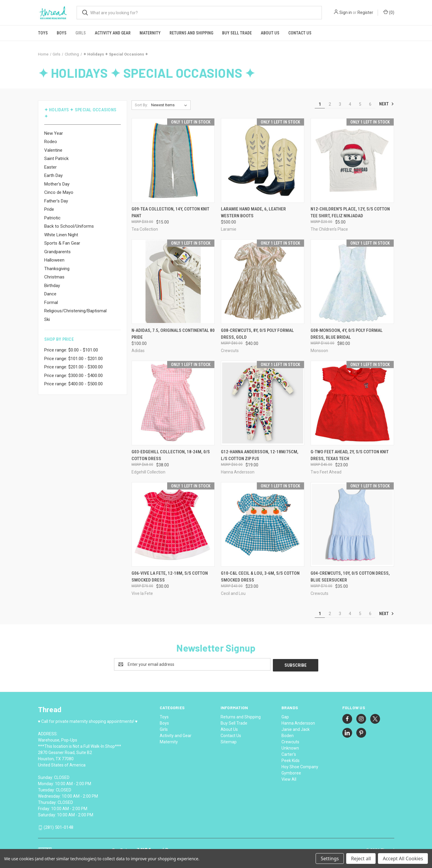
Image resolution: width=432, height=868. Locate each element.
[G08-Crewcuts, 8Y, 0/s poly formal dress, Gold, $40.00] (263, 282)
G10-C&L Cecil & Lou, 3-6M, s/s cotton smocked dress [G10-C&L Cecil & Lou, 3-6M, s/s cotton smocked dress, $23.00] (260, 577)
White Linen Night (61, 235)
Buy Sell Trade (237, 33)
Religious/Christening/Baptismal (75, 311)
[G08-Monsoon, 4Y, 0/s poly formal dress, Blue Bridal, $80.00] (352, 282)
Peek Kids (291, 760)
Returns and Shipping (191, 33)
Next (387, 104)
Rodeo (51, 142)
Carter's (289, 753)
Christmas (54, 277)
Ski (47, 319)
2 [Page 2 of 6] (330, 104)
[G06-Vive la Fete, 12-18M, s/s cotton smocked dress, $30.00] (173, 524)
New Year (54, 133)
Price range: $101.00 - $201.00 (73, 359)
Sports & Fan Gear (62, 243)
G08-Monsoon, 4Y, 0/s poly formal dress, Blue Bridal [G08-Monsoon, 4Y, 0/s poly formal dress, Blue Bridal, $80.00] (347, 334)
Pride (49, 209)
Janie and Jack (296, 728)
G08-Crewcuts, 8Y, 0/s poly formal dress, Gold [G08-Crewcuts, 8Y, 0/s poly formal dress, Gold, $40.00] (257, 334)
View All (289, 778)
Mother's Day (57, 184)
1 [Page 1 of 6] (320, 104)
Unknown (290, 747)
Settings (330, 859)
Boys (62, 33)
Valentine (53, 150)
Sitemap (229, 741)
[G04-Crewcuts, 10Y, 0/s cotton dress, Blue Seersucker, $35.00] (352, 524)
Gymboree (291, 772)
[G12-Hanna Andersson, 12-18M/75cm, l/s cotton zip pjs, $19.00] (263, 403)
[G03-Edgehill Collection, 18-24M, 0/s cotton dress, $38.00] (173, 403)
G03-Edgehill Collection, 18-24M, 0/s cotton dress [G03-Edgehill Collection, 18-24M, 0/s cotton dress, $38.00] (171, 455)
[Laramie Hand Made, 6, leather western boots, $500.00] (263, 160)
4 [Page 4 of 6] (350, 104)
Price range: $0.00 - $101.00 (71, 350)
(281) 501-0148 (58, 826)
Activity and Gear (113, 33)
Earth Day (53, 175)
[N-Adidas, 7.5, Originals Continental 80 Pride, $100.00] (173, 282)
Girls (81, 33)
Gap (285, 716)
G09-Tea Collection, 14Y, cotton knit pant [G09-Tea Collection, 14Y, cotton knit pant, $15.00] (170, 212)
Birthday (52, 286)
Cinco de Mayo (59, 192)
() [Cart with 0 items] (389, 12)
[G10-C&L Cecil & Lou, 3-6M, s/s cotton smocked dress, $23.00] (263, 524)
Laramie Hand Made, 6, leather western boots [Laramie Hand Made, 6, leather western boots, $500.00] (253, 212)
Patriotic (52, 218)
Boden (288, 735)
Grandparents (57, 252)
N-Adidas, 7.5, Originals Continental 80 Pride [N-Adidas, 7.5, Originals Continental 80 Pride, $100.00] (173, 334)
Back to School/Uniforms (69, 226)
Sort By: (141, 105)
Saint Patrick (56, 159)
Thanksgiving (57, 269)
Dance (50, 294)
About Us (270, 33)
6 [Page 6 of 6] (370, 104)
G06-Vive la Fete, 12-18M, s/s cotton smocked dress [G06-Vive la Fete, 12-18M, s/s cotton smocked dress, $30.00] (170, 577)
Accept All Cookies (403, 859)
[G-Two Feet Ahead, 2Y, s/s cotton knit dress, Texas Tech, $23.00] (352, 403)
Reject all (361, 859)
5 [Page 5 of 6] (360, 104)
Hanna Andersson (298, 722)
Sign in (346, 12)
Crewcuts (290, 741)
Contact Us (300, 33)
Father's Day (56, 201)
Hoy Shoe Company (300, 766)
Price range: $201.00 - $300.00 (73, 367)
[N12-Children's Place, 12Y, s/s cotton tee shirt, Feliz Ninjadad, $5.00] (352, 160)
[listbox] (170, 105)
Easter (50, 167)
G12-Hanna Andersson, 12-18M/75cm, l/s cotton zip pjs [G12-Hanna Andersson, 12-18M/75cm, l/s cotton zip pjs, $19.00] (260, 455)
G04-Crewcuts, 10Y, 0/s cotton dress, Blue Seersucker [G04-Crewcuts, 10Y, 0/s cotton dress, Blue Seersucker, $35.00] (350, 577)
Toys (43, 33)
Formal (51, 302)
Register (365, 12)
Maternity (150, 33)
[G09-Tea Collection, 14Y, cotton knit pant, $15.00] (173, 160)
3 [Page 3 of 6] (340, 104)
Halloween (54, 260)
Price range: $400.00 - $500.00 (73, 384)
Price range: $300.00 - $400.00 (73, 376)
